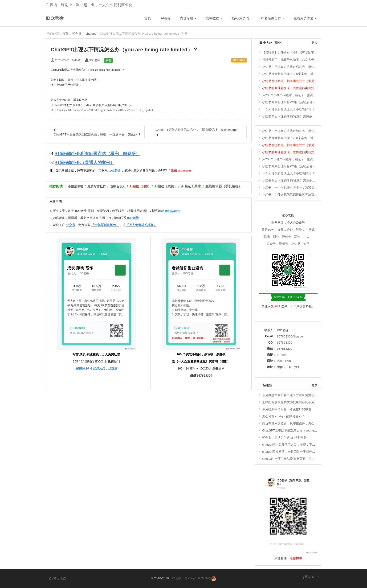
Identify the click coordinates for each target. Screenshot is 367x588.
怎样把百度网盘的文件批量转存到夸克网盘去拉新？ (297, 402)
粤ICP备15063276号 (198, 578)
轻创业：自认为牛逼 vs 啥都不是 (284, 438)
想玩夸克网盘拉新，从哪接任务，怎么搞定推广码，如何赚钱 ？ (306, 423)
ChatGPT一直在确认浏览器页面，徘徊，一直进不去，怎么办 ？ (306, 459)
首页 (148, 18)
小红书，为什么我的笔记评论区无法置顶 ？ (292, 195)
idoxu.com (284, 361)
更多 (314, 43)
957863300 (285, 343)
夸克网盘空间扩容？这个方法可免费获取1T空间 (295, 395)
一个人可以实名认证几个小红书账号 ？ (289, 109)
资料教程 (214, 18)
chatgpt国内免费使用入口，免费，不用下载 (292, 445)
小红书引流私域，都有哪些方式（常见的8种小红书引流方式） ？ (306, 81)
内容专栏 (188, 18)
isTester (282, 355)
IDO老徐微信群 (271, 18)
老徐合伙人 (118, 186)
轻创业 (77, 34)
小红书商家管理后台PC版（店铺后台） (289, 102)
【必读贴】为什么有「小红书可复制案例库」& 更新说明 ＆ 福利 (306, 53)
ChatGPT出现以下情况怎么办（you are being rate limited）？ (304, 430)
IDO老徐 (55, 18)
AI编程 (165, 18)
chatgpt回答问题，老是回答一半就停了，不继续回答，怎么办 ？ (306, 452)
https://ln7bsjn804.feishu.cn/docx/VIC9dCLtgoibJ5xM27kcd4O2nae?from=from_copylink (102, 110)
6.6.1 (311, 577)
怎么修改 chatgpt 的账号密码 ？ (284, 416)
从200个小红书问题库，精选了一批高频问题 (292, 95)
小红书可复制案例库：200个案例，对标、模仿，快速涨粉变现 (305, 74)
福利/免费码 (240, 18)
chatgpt (91, 34)
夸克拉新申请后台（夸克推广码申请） (288, 409)
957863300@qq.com (291, 336)
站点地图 (57, 578)
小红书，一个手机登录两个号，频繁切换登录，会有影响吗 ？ (304, 187)
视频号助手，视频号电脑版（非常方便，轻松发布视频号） (302, 60)
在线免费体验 (305, 18)
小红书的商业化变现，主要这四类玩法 (288, 88)
